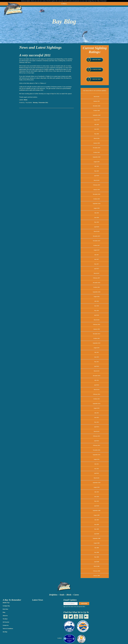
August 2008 (97, 543)
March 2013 (96, 431)
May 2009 (97, 529)
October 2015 (97, 338)
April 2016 (97, 315)
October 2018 (97, 199)
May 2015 (97, 362)
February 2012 (97, 445)
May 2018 (97, 222)
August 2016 (97, 297)
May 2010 (97, 501)
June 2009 (97, 524)
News (26, 100)
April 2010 (97, 506)
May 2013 (97, 422)
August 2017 (97, 250)
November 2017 (97, 241)
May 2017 (97, 264)
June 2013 (97, 417)
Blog (4, 612)
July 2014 (97, 380)
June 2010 (97, 497)
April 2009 (97, 534)
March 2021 (96, 97)
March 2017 (96, 273)
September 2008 (97, 538)
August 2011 (97, 459)
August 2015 (97, 348)
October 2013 (97, 399)
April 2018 (97, 227)
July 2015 (97, 352)
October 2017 (97, 245)
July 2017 (97, 255)
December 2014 (97, 376)
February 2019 (97, 185)
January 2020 (97, 143)
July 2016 (97, 301)
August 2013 (97, 408)
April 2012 (97, 441)
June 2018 (97, 217)
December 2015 (97, 334)
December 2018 (97, 194)
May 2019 (97, 171)
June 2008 (97, 552)
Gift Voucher (6, 622)
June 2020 (97, 129)
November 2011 (96, 450)
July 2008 (97, 548)
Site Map (5, 632)
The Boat (5, 619)
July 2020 (97, 124)
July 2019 (97, 166)
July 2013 (97, 413)
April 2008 (97, 562)
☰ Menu (64, 4)
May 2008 (97, 557)
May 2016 (97, 311)
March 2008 (96, 566)
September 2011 (96, 455)
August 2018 (97, 208)
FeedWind (59, 638)
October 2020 (97, 111)
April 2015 (97, 366)
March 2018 (96, 231)
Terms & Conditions (8, 629)
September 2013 (97, 404)
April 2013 (97, 427)
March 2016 (96, 320)
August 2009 (97, 515)
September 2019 (97, 157)
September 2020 (97, 115)
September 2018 (97, 204)
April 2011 (97, 473)
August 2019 (97, 162)
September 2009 (97, 510)
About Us (5, 616)
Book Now (5, 609)
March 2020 (96, 138)
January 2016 (97, 329)
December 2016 (97, 283)
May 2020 (97, 134)
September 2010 (97, 483)
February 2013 (97, 436)
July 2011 (97, 464)
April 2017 (97, 269)
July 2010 (97, 492)
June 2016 (97, 306)
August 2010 (97, 487)
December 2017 (97, 236)
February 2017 (97, 278)
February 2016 (97, 324)
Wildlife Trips (6, 603)
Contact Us (6, 625)
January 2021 (97, 101)
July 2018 (97, 213)
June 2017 (97, 259)
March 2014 (96, 390)
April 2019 (97, 176)
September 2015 (97, 343)
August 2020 (97, 120)
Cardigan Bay (6, 606)
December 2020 (97, 106)
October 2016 (97, 287)
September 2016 (97, 292)
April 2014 (97, 385)
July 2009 (97, 520)
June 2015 (97, 357)
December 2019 (97, 148)
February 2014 (97, 394)
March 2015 (96, 371)
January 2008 (97, 576)
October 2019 (97, 152)
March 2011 (97, 478)
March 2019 (96, 180)
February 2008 (97, 571)
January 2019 (97, 190)
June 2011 (97, 469)
